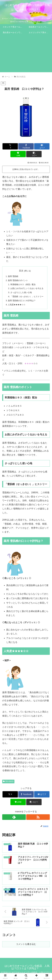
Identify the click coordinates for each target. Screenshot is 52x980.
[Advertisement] (26, 55)
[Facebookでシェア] (26, 146)
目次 (21, 271)
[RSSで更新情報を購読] (38, 817)
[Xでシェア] (10, 146)
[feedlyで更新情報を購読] (14, 817)
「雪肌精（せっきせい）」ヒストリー (27, 296)
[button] (34, 154)
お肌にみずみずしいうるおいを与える (27, 288)
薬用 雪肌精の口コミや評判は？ (22, 301)
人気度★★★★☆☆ (17, 305)
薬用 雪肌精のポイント (18, 280)
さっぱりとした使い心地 (21, 292)
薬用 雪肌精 (13, 276)
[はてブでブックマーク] (42, 146)
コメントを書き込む (26, 944)
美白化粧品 (8, 781)
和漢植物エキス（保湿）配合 (23, 284)
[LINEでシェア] (18, 154)
